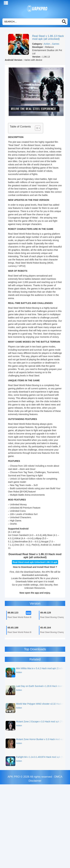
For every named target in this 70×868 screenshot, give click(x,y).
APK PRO (14, 777)
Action (47, 44)
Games (56, 44)
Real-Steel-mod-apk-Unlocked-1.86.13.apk (35, 562)
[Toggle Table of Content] (36, 128)
